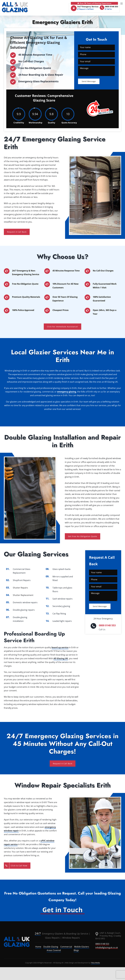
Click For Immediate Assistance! (62, 327)
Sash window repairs (62, 599)
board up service (60, 647)
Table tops (58, 588)
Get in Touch (62, 910)
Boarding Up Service (77, 934)
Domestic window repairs (25, 602)
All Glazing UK (61, 658)
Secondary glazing (61, 606)
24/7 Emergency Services (85, 8)
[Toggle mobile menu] (122, 4)
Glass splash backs (62, 569)
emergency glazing (67, 392)
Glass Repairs (52, 938)
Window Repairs (71, 938)
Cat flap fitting (59, 614)
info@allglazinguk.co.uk (107, 948)
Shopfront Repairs (22, 580)
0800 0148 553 (109, 8)
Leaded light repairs (62, 621)
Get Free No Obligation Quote (83, 536)
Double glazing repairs (24, 610)
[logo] (17, 942)
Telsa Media (95, 963)
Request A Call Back (17, 232)
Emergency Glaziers (49, 934)
